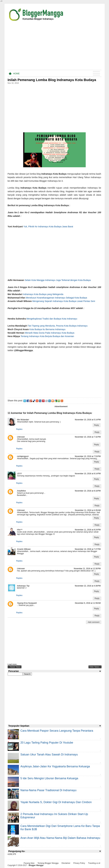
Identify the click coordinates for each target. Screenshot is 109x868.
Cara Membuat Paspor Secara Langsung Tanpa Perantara (57, 731)
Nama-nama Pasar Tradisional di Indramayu (48, 790)
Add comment (94, 622)
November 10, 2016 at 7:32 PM (88, 437)
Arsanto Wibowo (24, 549)
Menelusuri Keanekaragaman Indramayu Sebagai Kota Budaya (56, 298)
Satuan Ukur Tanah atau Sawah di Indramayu (49, 755)
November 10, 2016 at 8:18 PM (88, 491)
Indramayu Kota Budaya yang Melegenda (43, 294)
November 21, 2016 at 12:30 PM (87, 569)
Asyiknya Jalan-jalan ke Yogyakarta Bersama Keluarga (55, 766)
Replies (19, 429)
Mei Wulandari (23, 420)
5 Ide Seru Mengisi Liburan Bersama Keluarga (49, 778)
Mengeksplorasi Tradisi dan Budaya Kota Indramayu (52, 319)
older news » (95, 667)
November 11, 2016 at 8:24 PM (88, 530)
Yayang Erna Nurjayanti (27, 603)
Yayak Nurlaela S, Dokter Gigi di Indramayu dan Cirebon (56, 802)
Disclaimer (66, 863)
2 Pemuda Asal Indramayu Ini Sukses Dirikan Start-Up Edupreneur (54, 816)
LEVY (19, 474)
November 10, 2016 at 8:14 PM (88, 474)
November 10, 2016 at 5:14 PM (88, 420)
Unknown (21, 437)
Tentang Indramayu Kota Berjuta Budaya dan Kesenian (47, 336)
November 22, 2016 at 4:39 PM (88, 586)
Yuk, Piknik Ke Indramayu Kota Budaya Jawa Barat (48, 227)
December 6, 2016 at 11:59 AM (88, 603)
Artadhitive (22, 491)
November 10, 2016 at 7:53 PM (88, 456)
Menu (96, 73)
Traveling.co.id (94, 863)
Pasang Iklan (29, 863)
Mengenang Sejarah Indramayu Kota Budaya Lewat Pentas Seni (64, 301)
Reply (97, 425)
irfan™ (20, 530)
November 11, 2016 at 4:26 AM (88, 510)
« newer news (15, 667)
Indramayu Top (23, 586)
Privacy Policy (79, 863)
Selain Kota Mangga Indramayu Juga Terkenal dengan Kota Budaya (58, 280)
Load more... (13, 664)
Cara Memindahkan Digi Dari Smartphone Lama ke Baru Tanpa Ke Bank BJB (60, 828)
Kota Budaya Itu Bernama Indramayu (47, 329)
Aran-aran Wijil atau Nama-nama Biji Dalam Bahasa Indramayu (60, 838)
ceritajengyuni (23, 456)
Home (16, 74)
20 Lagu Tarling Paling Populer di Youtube (47, 743)
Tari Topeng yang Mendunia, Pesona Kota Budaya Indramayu (58, 326)
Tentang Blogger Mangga (48, 863)
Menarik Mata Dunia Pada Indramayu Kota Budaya (50, 333)
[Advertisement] (55, 47)
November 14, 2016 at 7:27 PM (88, 549)
